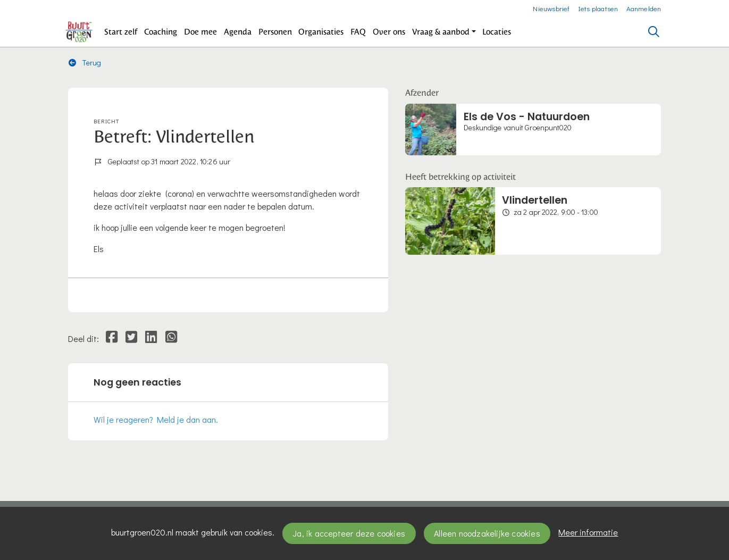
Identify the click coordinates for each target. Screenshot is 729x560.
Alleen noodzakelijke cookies (487, 533)
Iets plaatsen (598, 8)
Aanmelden (644, 8)
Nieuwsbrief (551, 8)
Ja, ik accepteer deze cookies (349, 533)
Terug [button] (85, 62)
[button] (121, 32)
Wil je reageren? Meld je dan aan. (156, 419)
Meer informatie (588, 532)
